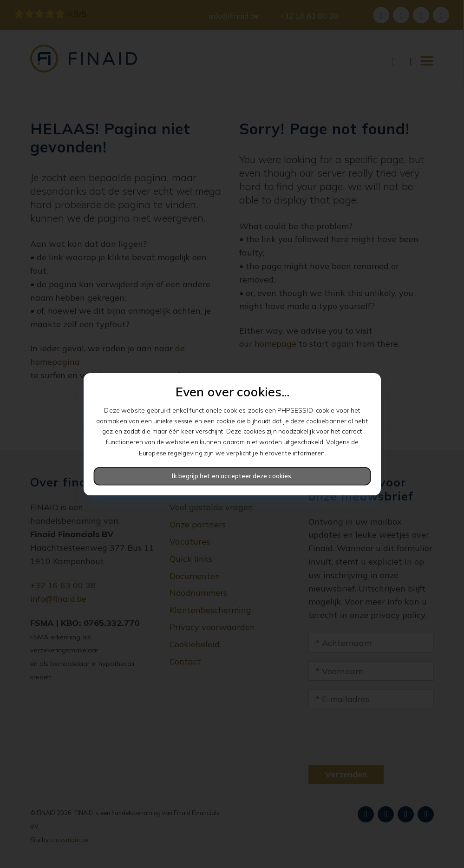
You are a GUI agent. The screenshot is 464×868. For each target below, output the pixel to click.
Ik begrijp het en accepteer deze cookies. (232, 476)
